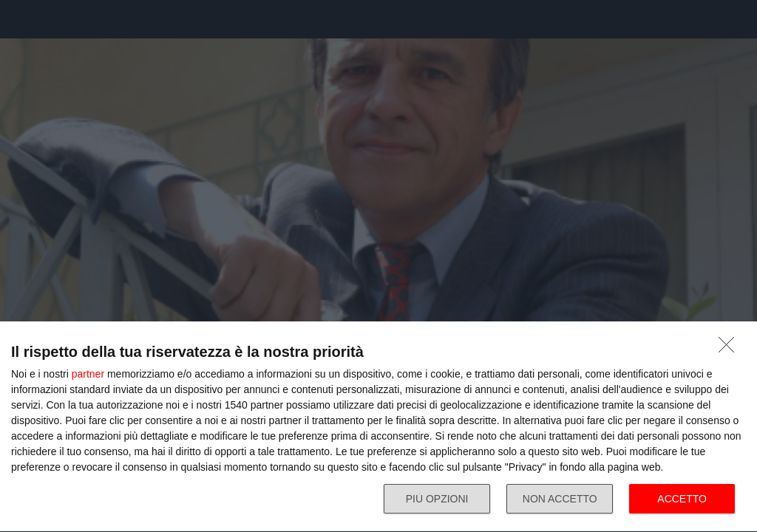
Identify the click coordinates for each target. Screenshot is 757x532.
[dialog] (378, 427)
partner (88, 374)
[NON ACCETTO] (730, 349)
